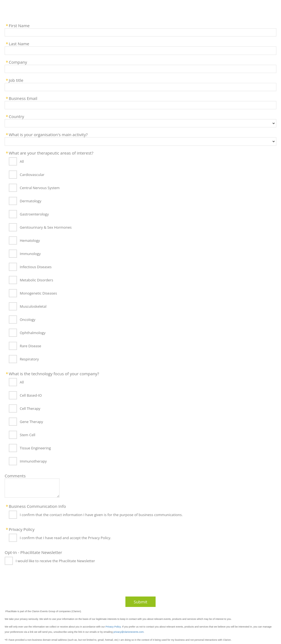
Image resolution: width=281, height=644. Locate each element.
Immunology (30, 254)
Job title (16, 80)
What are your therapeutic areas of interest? (51, 153)
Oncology (28, 320)
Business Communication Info (37, 506)
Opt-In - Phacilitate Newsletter (33, 552)
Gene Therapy (31, 422)
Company (18, 62)
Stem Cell (28, 435)
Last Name (19, 43)
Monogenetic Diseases (38, 293)
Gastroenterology (34, 214)
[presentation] (44, 583)
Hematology (30, 240)
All (22, 161)
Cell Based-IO (31, 395)
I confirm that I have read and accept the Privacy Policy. (65, 538)
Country (16, 116)
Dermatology (30, 201)
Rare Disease (30, 346)
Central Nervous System (40, 188)
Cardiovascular (32, 175)
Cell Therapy (30, 408)
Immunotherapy (33, 461)
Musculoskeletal (33, 306)
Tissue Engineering (35, 448)
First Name (19, 25)
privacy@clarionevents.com (128, 632)
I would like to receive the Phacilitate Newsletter (55, 561)
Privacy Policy (22, 529)
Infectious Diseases (36, 267)
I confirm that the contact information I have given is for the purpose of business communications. (101, 515)
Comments (15, 475)
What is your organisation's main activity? (48, 134)
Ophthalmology (33, 333)
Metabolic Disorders (36, 280)
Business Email (23, 98)
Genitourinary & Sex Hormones (46, 227)
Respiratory (29, 359)
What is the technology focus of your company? (54, 373)
